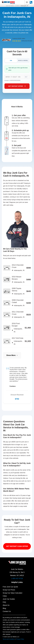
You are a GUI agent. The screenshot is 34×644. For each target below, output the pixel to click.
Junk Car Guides (9, 599)
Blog (4, 608)
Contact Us (7, 611)
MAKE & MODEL (23, 60)
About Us (6, 605)
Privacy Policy (20, 639)
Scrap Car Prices (9, 590)
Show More (12, 355)
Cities (5, 596)
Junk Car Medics (10, 6)
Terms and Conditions (9, 639)
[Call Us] (31, 2)
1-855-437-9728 (17, 578)
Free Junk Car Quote (10, 587)
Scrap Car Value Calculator (13, 593)
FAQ (4, 602)
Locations (17, 6)
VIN (11, 60)
